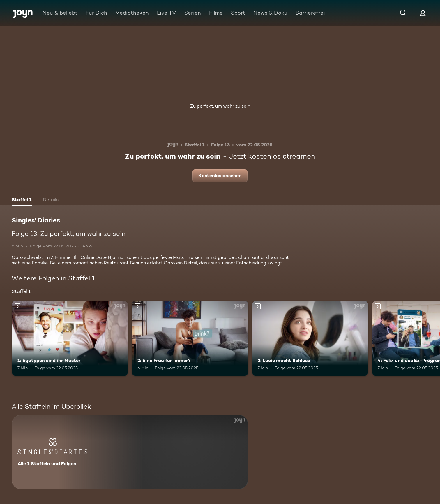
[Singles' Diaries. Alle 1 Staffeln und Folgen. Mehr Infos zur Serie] (130, 452)
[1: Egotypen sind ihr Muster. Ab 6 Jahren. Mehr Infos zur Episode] (70, 338)
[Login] (423, 13)
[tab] (22, 200)
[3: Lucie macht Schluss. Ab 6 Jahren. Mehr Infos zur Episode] (310, 338)
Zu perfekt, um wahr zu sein (220, 106)
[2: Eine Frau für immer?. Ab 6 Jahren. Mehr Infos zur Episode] (190, 338)
